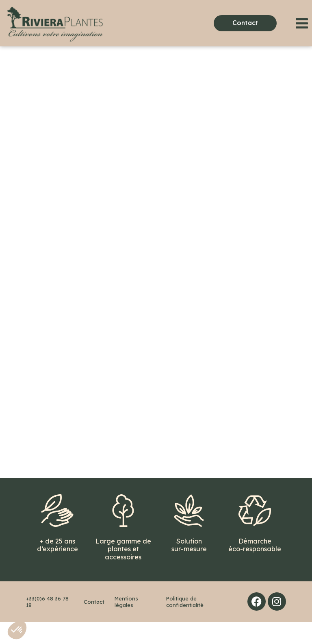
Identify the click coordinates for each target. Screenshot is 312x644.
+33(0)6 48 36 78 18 (47, 624)
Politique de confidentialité (185, 624)
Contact (94, 624)
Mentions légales (126, 624)
